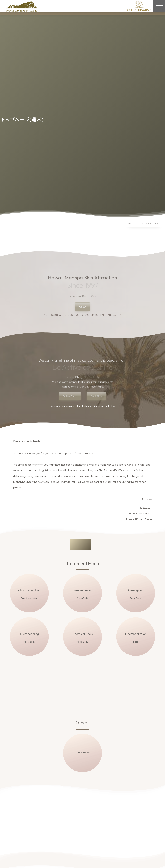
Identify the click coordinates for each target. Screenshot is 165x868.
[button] (159, 6)
